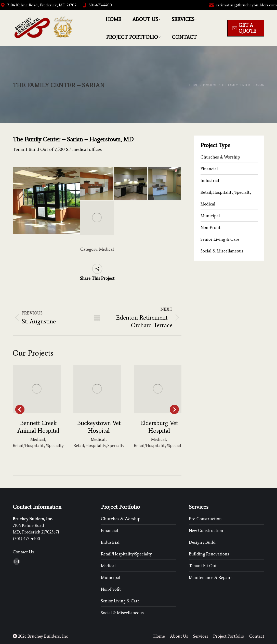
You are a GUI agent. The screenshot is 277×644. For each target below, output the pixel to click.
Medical (107, 249)
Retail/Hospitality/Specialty (38, 445)
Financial (209, 169)
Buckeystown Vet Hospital (99, 427)
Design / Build (202, 542)
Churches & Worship (220, 157)
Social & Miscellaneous (222, 251)
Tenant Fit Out (203, 566)
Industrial (210, 180)
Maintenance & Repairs (211, 577)
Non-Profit (210, 227)
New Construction (206, 530)
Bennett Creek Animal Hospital (38, 427)
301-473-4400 (97, 5)
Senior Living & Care (220, 239)
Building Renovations (209, 554)
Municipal (210, 216)
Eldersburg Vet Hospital (159, 427)
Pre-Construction (205, 519)
